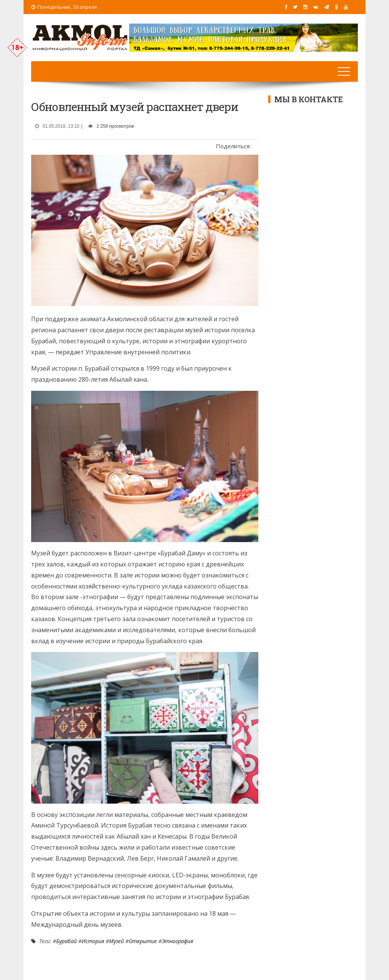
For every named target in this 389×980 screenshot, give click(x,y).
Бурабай (66, 941)
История (93, 941)
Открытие (143, 941)
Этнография (177, 941)
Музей (116, 941)
